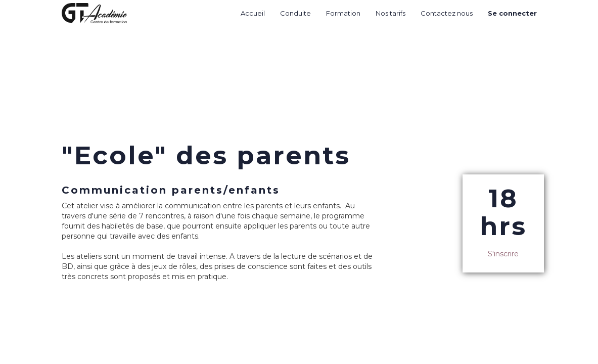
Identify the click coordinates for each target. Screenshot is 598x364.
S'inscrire (503, 254)
